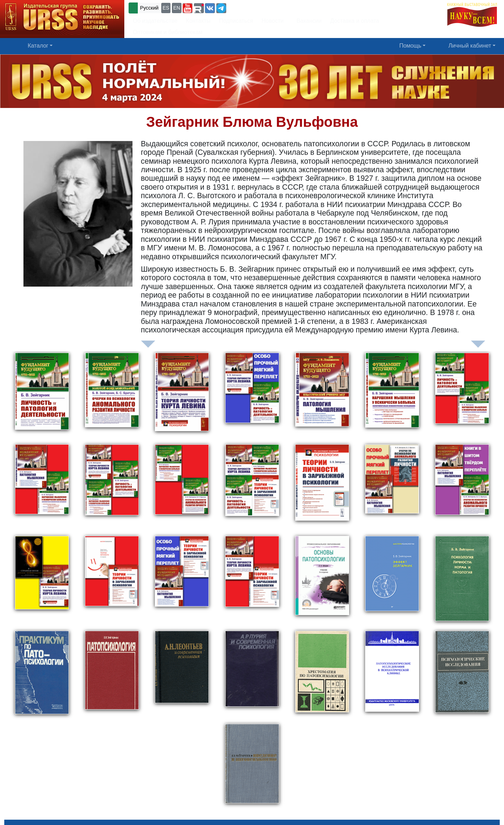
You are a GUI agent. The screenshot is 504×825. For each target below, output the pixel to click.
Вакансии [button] (307, 21)
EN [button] (177, 8)
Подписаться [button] (236, 21)
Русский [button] (149, 8)
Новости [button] (273, 21)
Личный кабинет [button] (470, 46)
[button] (188, 8)
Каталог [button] (38, 46)
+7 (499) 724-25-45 (254, 7)
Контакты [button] (198, 21)
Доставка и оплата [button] (354, 21)
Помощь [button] (410, 46)
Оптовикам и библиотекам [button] (168, 32)
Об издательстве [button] (155, 21)
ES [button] (166, 8)
